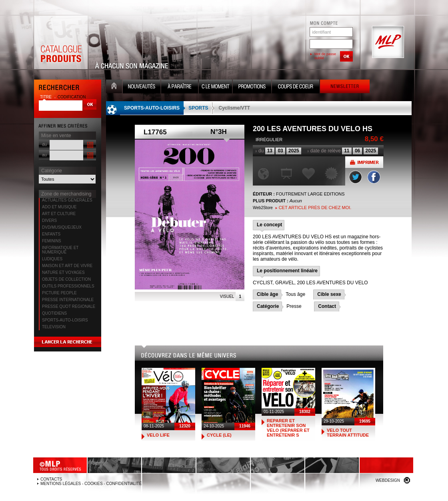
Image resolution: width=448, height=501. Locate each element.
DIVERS (49, 221)
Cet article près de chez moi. (315, 208)
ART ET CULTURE (59, 214)
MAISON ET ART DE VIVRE (67, 266)
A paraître (180, 87)
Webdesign (388, 480)
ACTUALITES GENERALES (67, 200)
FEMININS (52, 241)
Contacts (51, 479)
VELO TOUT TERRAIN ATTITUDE (348, 433)
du (44, 144)
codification (72, 97)
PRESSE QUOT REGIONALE (69, 306)
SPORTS (198, 108)
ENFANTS (51, 234)
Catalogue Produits (61, 42)
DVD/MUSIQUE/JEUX (62, 227)
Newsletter (345, 87)
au (44, 155)
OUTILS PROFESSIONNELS (68, 286)
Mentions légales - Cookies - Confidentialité (91, 484)
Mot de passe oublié (325, 56)
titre (46, 97)
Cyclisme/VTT (234, 108)
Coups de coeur (296, 87)
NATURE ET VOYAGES (63, 272)
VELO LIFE (158, 435)
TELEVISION (54, 327)
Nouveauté (142, 87)
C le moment (215, 87)
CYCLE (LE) (219, 435)
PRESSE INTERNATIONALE (68, 300)
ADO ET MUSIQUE (59, 207)
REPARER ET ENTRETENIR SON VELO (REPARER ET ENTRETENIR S (288, 428)
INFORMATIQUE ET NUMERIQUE (60, 250)
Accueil (114, 87)
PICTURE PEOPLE (59, 293)
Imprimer (364, 162)
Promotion (252, 87)
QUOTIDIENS (54, 313)
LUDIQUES (52, 259)
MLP (387, 42)
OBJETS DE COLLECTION (66, 279)
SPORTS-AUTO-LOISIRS (65, 320)
